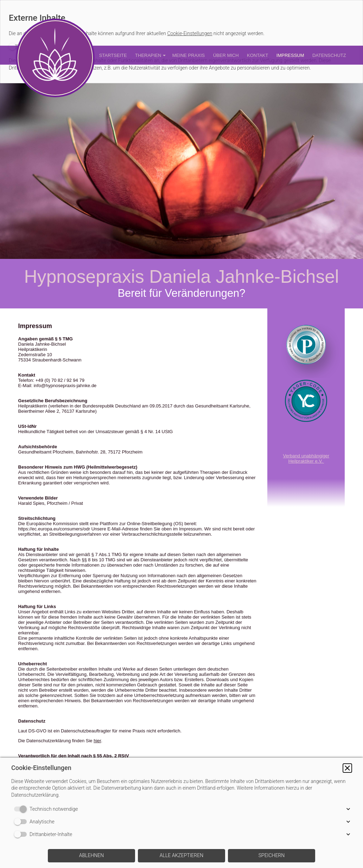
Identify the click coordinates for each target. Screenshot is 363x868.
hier (97, 741)
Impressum (290, 55)
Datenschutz (329, 55)
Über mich (226, 55)
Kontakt (257, 55)
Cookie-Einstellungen (190, 33)
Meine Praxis (189, 55)
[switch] (22, 809)
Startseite (113, 55)
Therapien (148, 55)
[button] (347, 768)
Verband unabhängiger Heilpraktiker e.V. (306, 458)
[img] (181, 171)
